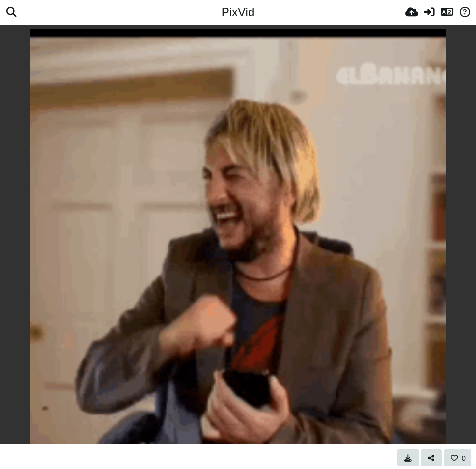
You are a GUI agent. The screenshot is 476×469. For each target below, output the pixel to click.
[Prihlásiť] (429, 12)
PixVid (238, 12)
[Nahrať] (412, 12)
